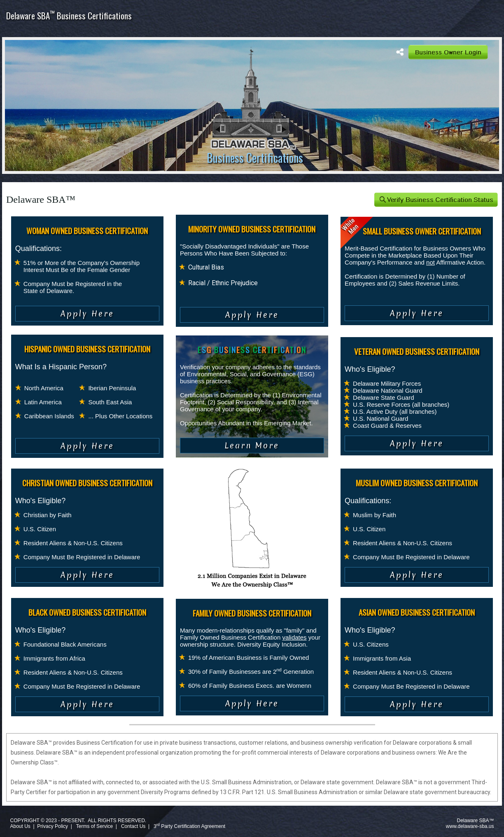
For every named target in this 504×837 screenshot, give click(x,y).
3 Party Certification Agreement (189, 826)
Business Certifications (255, 158)
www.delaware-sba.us (470, 826)
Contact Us (133, 826)
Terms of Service (94, 826)
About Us (20, 826)
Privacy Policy (52, 826)
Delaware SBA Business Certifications (69, 15)
